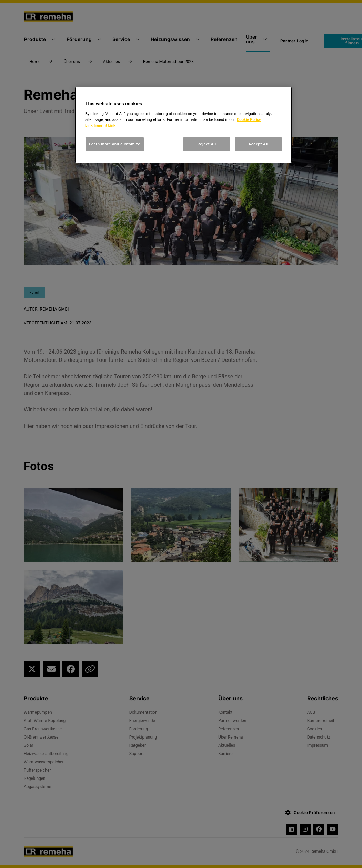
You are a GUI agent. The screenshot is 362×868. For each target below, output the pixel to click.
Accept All (259, 144)
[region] (183, 125)
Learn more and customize (115, 144)
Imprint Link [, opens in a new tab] (105, 125)
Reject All (207, 144)
